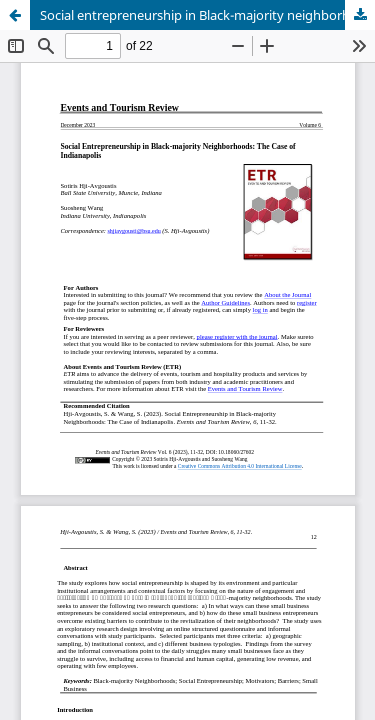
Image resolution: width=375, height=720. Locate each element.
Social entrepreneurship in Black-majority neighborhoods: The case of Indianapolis (207, 15)
